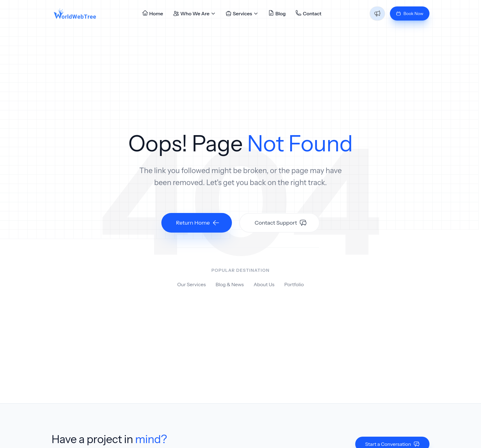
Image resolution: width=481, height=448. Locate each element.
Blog (277, 13)
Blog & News (230, 284)
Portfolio (294, 284)
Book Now (410, 13)
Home (153, 13)
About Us (264, 284)
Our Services (192, 284)
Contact (308, 13)
